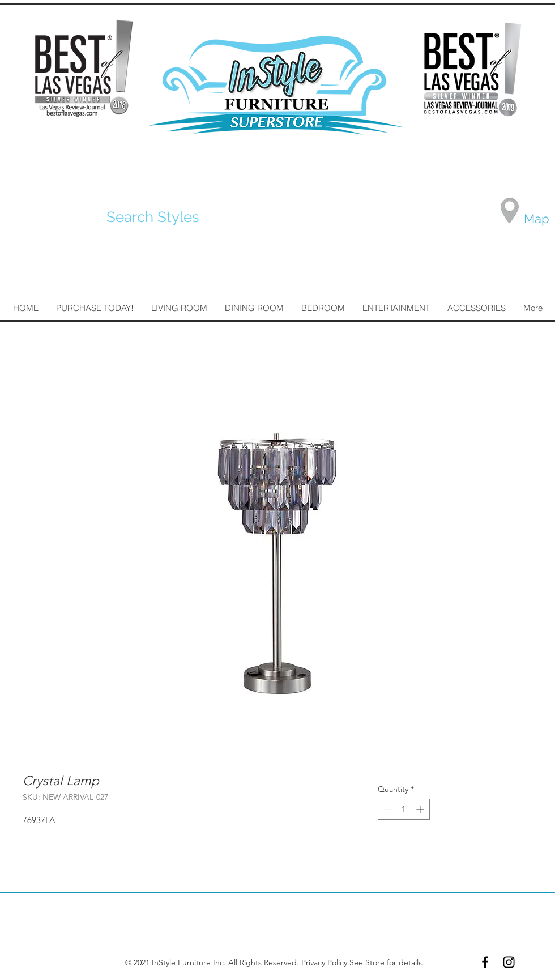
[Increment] (421, 809)
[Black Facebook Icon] (485, 962)
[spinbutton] (404, 809)
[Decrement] (387, 809)
